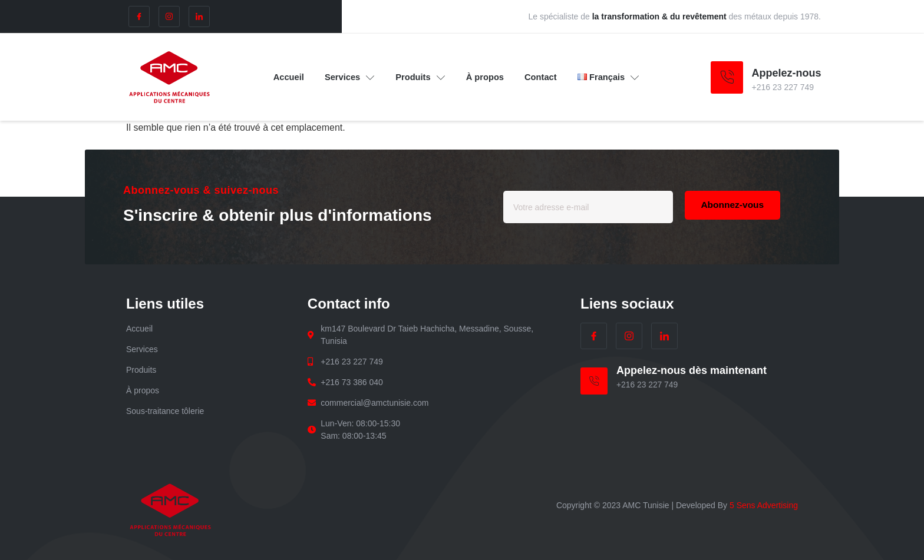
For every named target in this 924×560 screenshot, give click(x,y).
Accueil (286, 77)
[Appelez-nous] (727, 77)
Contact (543, 77)
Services (348, 77)
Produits (420, 77)
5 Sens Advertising (764, 505)
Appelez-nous (787, 73)
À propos (486, 77)
